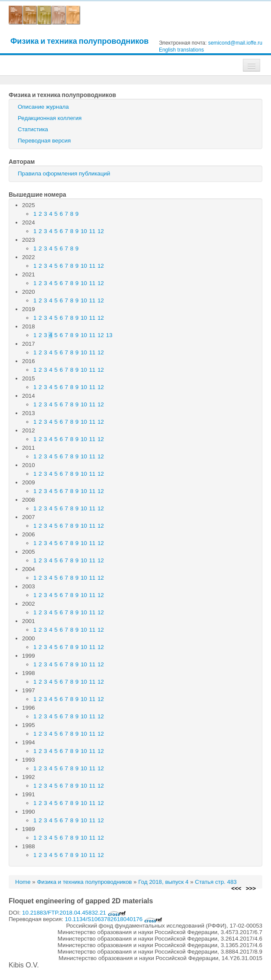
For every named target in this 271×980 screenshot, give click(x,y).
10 (84, 231)
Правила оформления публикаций (64, 174)
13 (109, 335)
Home (23, 882)
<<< (236, 888)
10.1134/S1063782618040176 (114, 919)
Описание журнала (43, 107)
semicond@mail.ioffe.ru (235, 43)
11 (92, 231)
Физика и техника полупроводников (79, 41)
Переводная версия (44, 141)
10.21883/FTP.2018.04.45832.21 (74, 913)
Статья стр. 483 (216, 882)
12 (101, 231)
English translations (181, 50)
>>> (251, 888)
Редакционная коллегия (50, 118)
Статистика (33, 129)
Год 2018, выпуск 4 (163, 882)
